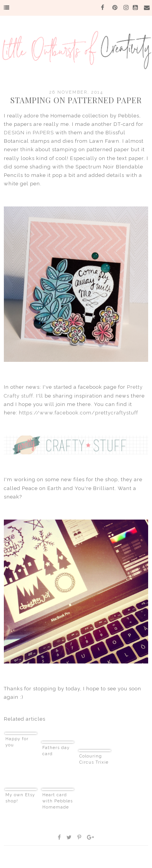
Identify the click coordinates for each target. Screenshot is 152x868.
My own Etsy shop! (20, 798)
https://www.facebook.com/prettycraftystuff (79, 413)
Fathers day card (56, 751)
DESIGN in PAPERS (29, 133)
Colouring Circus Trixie (94, 759)
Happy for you (17, 742)
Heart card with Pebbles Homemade (58, 801)
